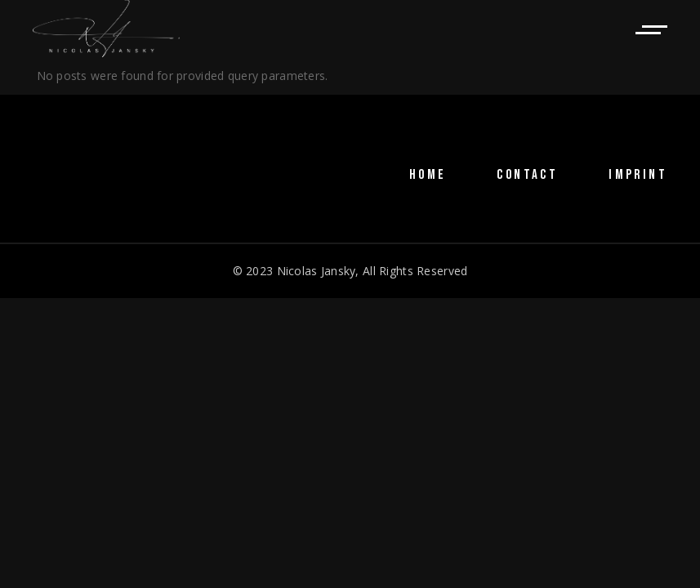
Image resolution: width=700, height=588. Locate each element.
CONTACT (527, 175)
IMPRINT (638, 175)
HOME (428, 175)
